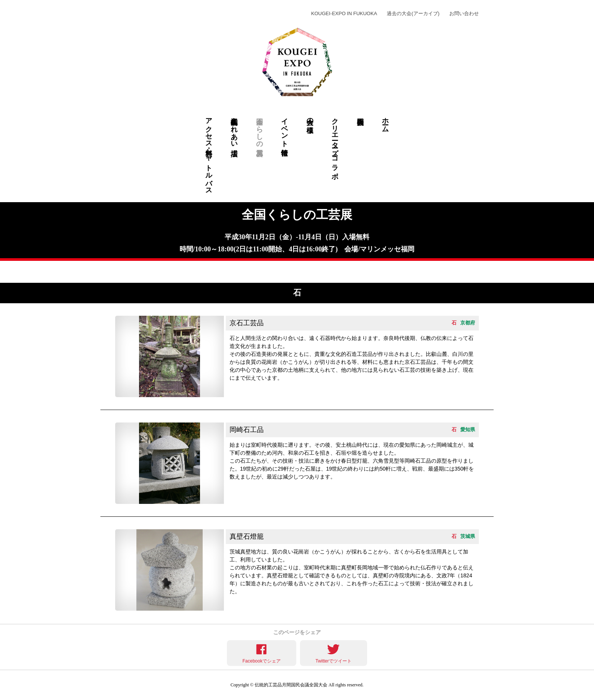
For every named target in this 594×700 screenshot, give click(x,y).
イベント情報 (284, 129)
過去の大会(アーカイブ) (413, 13)
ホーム (385, 121)
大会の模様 (310, 117)
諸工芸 (310, 272)
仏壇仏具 (360, 272)
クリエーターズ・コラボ (335, 144)
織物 (436, 272)
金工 (385, 272)
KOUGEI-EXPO (160, 13)
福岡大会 (360, 152)
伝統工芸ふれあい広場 (234, 129)
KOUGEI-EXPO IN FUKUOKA (344, 13)
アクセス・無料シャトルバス (209, 152)
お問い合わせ (464, 13)
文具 (335, 272)
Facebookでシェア (262, 661)
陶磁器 (184, 272)
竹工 (234, 272)
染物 (158, 272)
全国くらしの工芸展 (259, 129)
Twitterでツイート (334, 661)
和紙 (259, 272)
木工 (209, 272)
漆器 (410, 272)
